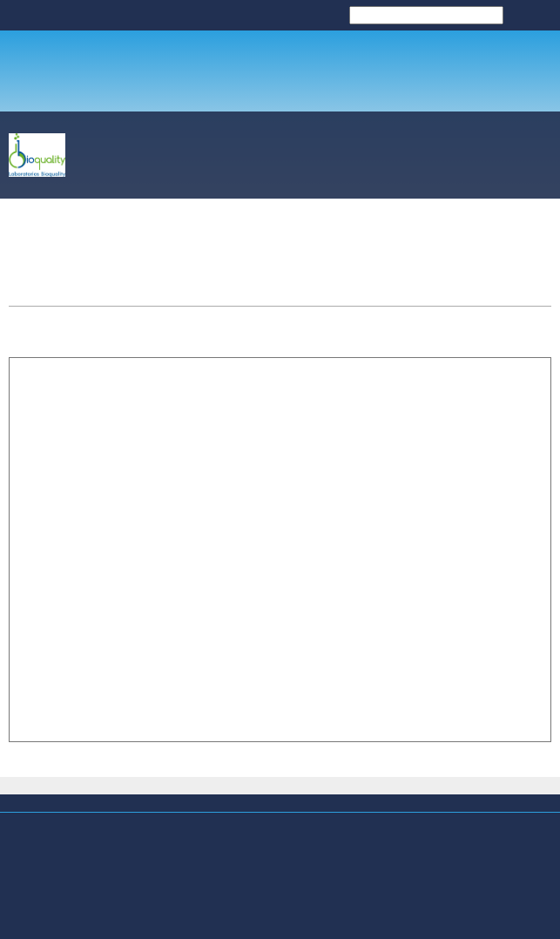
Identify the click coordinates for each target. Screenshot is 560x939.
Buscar (533, 15)
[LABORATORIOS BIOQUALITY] (37, 155)
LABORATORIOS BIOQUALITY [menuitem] (250, 21)
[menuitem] (218, 159)
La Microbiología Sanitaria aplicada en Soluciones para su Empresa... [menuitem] (192, 831)
